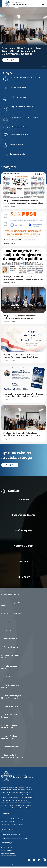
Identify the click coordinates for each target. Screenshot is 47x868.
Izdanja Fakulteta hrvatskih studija (9, 737)
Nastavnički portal (9, 639)
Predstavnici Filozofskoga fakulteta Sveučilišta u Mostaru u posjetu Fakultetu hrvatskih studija (23, 435)
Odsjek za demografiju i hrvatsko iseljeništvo (26, 78)
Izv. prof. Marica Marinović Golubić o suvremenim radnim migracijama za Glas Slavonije (23, 203)
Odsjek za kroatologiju (18, 87)
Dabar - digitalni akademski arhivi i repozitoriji (12, 756)
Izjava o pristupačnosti (8, 856)
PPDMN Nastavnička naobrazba (10, 686)
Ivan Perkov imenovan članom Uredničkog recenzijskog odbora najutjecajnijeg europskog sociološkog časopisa (23, 396)
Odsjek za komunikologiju (18, 97)
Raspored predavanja (23, 515)
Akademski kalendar (10, 594)
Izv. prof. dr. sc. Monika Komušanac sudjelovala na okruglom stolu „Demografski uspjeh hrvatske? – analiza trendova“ (22, 319)
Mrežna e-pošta (23, 530)
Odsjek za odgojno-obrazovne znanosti (24, 117)
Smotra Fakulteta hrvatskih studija (9, 727)
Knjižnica (6, 630)
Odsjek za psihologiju (17, 154)
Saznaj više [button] (11, 60)
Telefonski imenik (7, 848)
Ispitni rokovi (23, 577)
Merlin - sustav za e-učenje (10, 667)
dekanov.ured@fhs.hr (13, 835)
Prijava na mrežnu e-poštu (12, 613)
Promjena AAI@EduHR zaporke (11, 604)
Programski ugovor (10, 647)
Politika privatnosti (7, 850)
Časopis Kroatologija (10, 747)
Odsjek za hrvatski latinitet (19, 135)
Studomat (24, 499)
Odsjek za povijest (16, 144)
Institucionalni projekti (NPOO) (11, 657)
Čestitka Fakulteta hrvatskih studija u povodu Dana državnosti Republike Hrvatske (21, 357)
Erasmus (24, 561)
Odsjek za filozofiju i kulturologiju (22, 107)
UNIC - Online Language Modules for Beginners (11, 697)
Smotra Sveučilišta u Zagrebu (10, 716)
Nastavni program (24, 546)
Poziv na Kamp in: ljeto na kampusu (20, 240)
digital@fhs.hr (26, 839)
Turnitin (6, 677)
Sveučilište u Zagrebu (11, 706)
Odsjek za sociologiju (20, 127)
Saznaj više (6, 207)
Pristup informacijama (8, 853)
